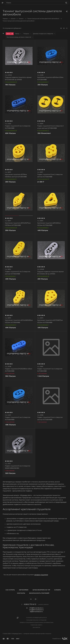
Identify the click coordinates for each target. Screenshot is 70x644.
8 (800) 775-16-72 (30, 604)
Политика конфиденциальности (36, 618)
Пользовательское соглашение (37, 620)
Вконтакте (31, 599)
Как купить (10, 590)
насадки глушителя (41, 575)
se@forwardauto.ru (36, 612)
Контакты (21, 593)
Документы (36, 627)
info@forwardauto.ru (36, 608)
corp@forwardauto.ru (36, 610)
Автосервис (24, 590)
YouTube (36, 599)
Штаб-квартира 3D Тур (41, 590)
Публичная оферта (36, 625)
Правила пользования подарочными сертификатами (37, 623)
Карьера (58, 590)
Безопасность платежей (39, 593)
